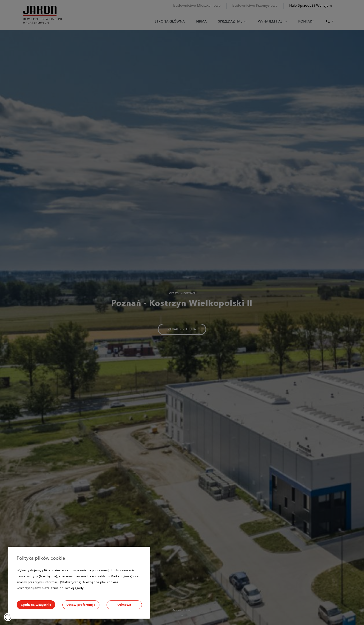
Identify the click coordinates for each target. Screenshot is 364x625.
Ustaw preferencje (81, 605)
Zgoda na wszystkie (36, 605)
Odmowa (124, 605)
